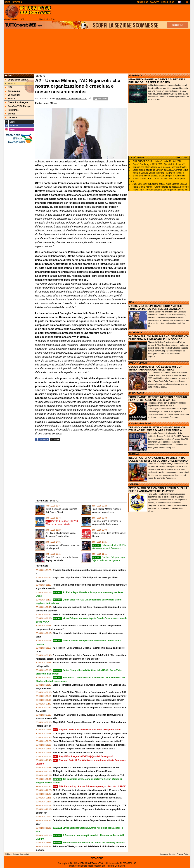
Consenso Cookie (167, 854)
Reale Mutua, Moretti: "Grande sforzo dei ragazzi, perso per (161, 187)
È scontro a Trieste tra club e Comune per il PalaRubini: (159, 176)
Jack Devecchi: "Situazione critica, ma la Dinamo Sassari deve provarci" (90, 696)
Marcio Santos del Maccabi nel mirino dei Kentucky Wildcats (89, 843)
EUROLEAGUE (137, 393)
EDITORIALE (136, 76)
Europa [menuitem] (10, 114)
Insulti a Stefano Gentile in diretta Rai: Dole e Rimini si (158, 173)
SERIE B (134, 484)
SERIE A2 (134, 454)
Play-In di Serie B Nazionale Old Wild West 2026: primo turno (87, 730)
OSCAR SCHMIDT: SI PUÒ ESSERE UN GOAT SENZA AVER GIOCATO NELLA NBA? (156, 368)
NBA (132, 302)
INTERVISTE (136, 333)
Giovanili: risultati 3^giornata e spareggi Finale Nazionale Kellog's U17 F (90, 805)
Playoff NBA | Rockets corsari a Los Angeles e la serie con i (161, 190)
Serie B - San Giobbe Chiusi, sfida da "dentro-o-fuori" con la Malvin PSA (90, 692)
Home (8, 76)
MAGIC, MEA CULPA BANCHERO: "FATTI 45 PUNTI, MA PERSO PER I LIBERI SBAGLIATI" (156, 307)
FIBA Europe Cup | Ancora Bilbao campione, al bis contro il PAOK (89, 786)
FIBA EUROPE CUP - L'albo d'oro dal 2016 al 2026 (78, 753)
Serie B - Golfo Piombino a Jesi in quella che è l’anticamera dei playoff (89, 614)
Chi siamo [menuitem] (12, 118)
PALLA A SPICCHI (138, 363)
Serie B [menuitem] (10, 99)
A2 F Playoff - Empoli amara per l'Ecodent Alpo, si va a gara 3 (84, 749)
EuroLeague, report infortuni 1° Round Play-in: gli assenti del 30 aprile (89, 737)
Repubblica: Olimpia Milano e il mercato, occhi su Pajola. (160, 167)
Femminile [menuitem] (12, 110)
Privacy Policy (183, 854)
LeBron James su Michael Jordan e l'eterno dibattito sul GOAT (85, 802)
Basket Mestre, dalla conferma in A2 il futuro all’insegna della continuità (89, 817)
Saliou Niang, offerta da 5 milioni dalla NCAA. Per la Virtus (160, 170)
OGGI (178, 158)
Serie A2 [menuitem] (11, 84)
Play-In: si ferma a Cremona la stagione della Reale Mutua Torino (86, 768)
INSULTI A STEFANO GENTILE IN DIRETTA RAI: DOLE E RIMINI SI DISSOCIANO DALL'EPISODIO (158, 459)
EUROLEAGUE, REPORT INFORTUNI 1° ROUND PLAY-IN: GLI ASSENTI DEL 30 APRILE (158, 399)
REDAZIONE (97, 858)
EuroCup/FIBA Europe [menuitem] (18, 106)
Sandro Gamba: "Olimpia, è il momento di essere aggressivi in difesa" (88, 700)
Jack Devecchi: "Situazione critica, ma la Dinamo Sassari (160, 184)
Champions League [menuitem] (16, 102)
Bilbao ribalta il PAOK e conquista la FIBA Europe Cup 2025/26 (85, 794)
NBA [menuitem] (9, 87)
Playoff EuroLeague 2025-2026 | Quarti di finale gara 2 (83, 756)
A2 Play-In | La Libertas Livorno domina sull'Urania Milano (82, 771)
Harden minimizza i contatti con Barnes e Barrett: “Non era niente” (87, 704)
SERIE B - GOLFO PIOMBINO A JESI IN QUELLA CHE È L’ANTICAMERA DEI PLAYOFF (158, 490)
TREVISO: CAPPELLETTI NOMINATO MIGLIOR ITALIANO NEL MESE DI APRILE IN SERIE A (157, 429)
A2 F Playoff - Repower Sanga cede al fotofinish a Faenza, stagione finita (90, 734)
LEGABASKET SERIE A (141, 424)
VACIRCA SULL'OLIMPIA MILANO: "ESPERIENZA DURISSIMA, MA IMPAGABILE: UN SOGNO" (158, 338)
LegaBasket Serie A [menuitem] (17, 80)
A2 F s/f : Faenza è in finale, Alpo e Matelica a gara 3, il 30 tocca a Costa (89, 790)
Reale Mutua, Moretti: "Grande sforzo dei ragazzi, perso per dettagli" (88, 741)
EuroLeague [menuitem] (13, 91)
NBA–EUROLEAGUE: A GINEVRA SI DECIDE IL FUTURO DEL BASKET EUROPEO (157, 81)
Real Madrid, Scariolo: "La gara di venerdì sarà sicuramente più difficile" (90, 745)
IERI (186, 158)
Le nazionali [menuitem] (13, 95)
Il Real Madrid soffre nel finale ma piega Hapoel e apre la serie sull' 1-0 (89, 775)
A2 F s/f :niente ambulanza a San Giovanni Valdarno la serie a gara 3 (88, 798)
